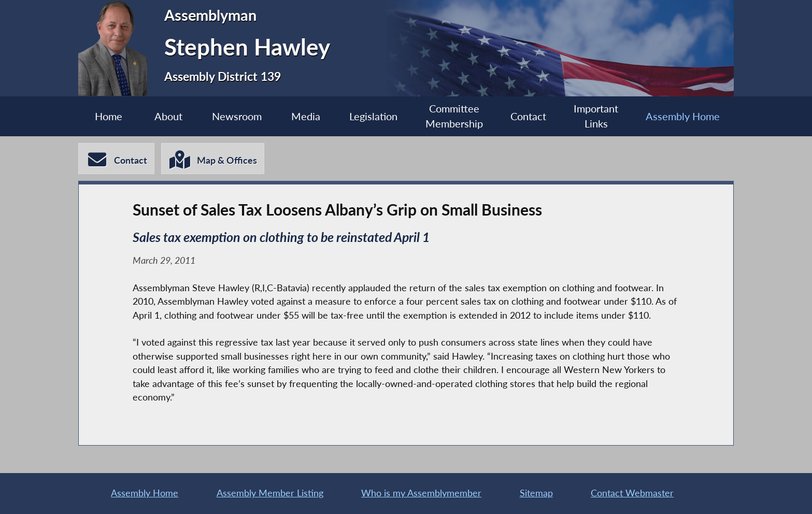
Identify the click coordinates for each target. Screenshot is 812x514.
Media (306, 116)
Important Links (596, 116)
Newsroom (237, 116)
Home (109, 116)
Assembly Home (683, 116)
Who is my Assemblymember (421, 493)
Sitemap (536, 493)
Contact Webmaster (632, 493)
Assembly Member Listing (270, 493)
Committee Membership (454, 116)
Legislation (373, 116)
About (168, 116)
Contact (528, 116)
